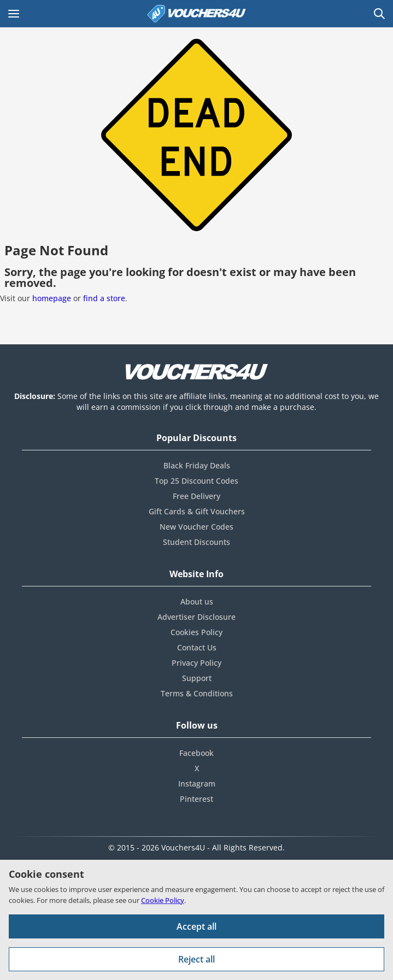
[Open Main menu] (14, 14)
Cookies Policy (196, 632)
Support (197, 678)
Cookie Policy (163, 900)
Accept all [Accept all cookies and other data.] (196, 926)
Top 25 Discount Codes (196, 481)
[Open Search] (379, 14)
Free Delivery (196, 496)
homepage (52, 298)
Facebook (196, 753)
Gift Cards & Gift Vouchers (197, 511)
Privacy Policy (196, 663)
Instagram (197, 784)
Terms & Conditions (197, 693)
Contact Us (197, 647)
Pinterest (196, 799)
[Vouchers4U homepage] (197, 14)
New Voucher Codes (196, 527)
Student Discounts (196, 542)
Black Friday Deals (197, 465)
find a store (104, 298)
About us (197, 602)
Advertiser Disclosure (196, 617)
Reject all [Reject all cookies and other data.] (196, 959)
